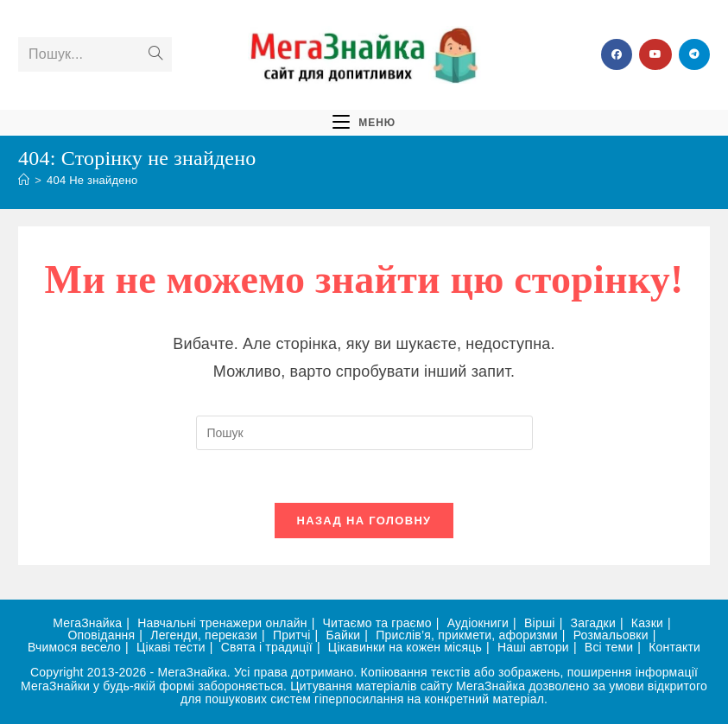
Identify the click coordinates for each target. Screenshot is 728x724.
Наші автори (533, 647)
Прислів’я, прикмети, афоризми (467, 635)
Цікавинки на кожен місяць (405, 647)
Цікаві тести (171, 647)
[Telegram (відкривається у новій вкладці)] (694, 54)
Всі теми (609, 647)
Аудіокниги (478, 623)
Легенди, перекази (204, 635)
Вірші (540, 623)
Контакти (674, 647)
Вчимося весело (74, 647)
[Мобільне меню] (364, 121)
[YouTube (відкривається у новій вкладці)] (655, 54)
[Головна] (24, 180)
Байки (344, 635)
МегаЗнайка (87, 623)
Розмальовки (611, 635)
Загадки (593, 623)
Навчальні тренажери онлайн (222, 623)
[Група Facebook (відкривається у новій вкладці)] (617, 54)
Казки (647, 623)
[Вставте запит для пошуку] (364, 433)
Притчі (292, 635)
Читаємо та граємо (377, 623)
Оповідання (102, 635)
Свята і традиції (267, 647)
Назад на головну (364, 521)
